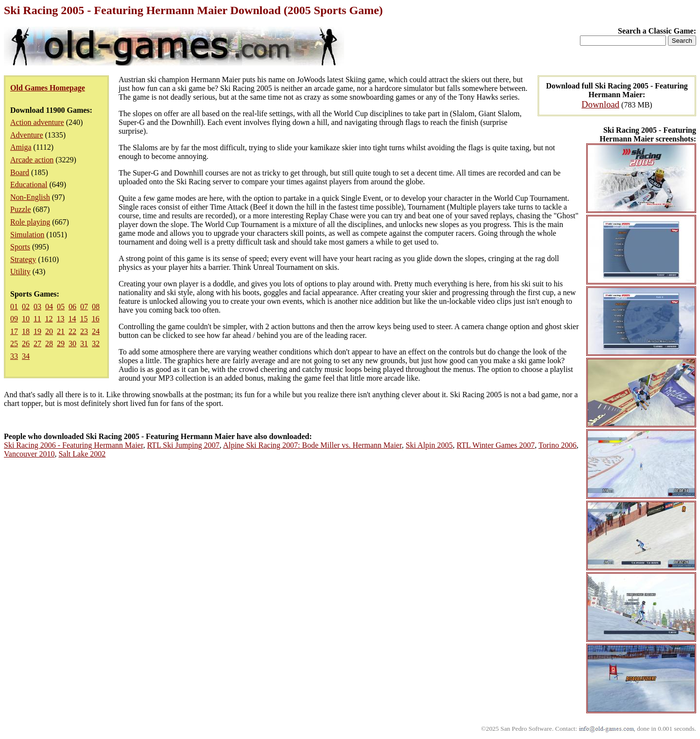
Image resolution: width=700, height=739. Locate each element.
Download (600, 104)
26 (26, 343)
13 (60, 319)
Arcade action (32, 160)
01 (14, 307)
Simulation (27, 235)
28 (49, 343)
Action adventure (37, 122)
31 (84, 343)
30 (72, 343)
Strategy (23, 259)
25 (14, 343)
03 (37, 307)
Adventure (27, 135)
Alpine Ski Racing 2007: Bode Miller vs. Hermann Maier (313, 445)
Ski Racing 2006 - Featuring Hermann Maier (73, 445)
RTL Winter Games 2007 (496, 445)
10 (26, 319)
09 (14, 319)
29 (61, 343)
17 (14, 331)
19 (37, 331)
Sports (20, 247)
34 (26, 356)
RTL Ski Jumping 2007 (183, 445)
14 (72, 319)
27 (37, 343)
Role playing (30, 222)
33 (14, 356)
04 (49, 307)
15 (84, 319)
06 (72, 307)
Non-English (30, 197)
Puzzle (21, 209)
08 (96, 307)
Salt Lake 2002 (82, 454)
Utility (20, 272)
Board (20, 172)
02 (26, 307)
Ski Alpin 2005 (429, 445)
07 (84, 307)
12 (49, 319)
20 (49, 331)
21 (61, 331)
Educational (29, 185)
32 (96, 343)
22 (72, 331)
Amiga (21, 147)
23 (84, 331)
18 (26, 331)
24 (96, 331)
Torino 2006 (558, 445)
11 (37, 319)
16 (95, 319)
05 (61, 307)
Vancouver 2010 (29, 454)
